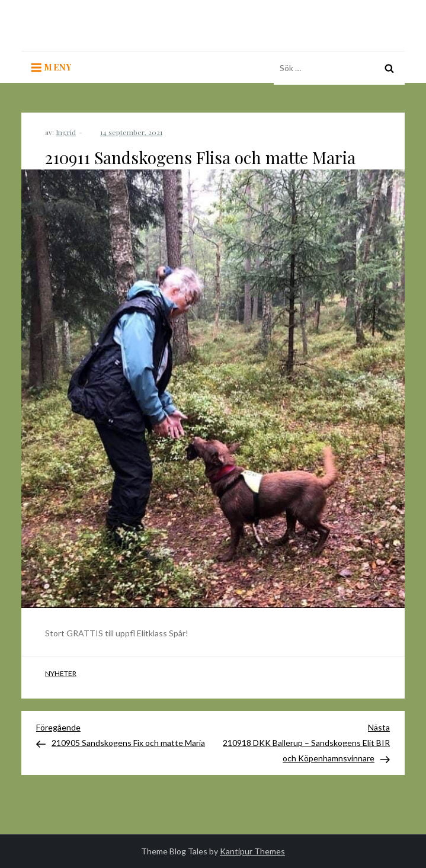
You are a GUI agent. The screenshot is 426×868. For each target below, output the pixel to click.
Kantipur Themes (252, 851)
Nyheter (61, 673)
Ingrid (66, 132)
